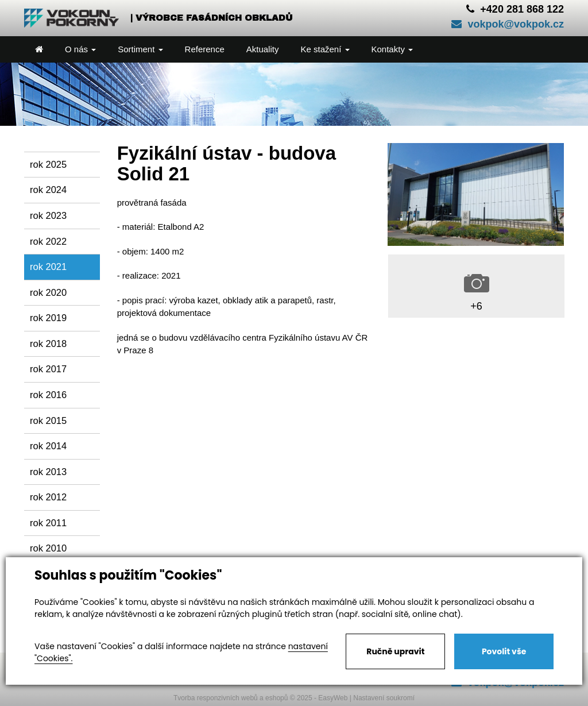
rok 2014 (48, 446)
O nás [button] (80, 49)
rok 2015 (48, 420)
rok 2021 (48, 267)
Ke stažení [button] (325, 49)
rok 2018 (48, 344)
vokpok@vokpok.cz (508, 24)
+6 (476, 306)
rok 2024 (48, 190)
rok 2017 (48, 369)
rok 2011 (48, 523)
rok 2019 (48, 318)
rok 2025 (48, 164)
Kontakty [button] (392, 49)
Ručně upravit (395, 651)
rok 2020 (48, 292)
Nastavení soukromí (384, 698)
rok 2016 (48, 395)
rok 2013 (48, 472)
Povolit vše (504, 651)
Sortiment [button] (140, 49)
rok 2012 (48, 497)
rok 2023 (48, 215)
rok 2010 (48, 548)
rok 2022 (48, 241)
